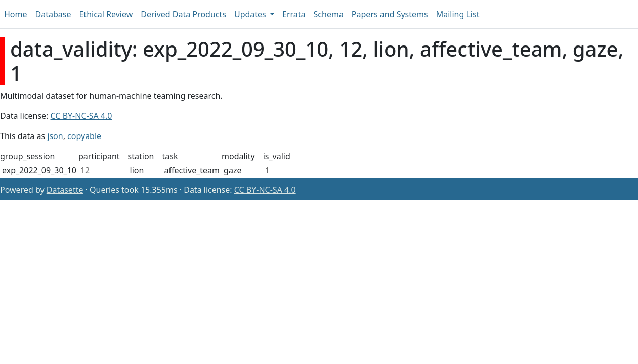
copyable (84, 136)
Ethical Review (106, 14)
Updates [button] (251, 14)
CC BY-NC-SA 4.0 (81, 116)
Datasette (65, 190)
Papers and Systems (390, 14)
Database (53, 14)
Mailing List (458, 14)
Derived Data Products (183, 14)
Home (16, 14)
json (55, 136)
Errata (294, 14)
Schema (329, 14)
